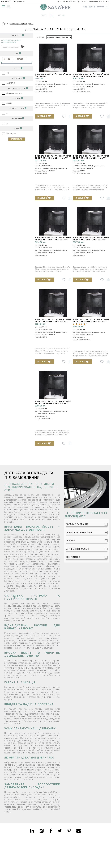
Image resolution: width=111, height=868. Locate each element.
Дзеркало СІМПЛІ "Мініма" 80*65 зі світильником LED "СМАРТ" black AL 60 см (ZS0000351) (53, 403)
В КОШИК (44, 116)
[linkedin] (32, 831)
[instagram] (42, 831)
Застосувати (17, 139)
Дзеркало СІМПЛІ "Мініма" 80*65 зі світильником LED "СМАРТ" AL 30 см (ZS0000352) (53, 240)
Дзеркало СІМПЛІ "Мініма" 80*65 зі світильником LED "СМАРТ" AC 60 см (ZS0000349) (91, 240)
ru (59, 15)
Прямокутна (11, 133)
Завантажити (93, 1)
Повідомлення (19, 1)
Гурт (79, 1)
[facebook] (51, 831)
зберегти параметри (11, 47)
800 (8, 73)
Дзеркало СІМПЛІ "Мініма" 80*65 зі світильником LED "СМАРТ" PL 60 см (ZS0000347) (53, 322)
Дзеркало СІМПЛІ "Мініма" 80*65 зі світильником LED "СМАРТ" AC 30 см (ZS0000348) (53, 158)
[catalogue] (10, 6)
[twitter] (60, 831)
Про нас (59, 1)
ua (63, 15)
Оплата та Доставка (70, 1)
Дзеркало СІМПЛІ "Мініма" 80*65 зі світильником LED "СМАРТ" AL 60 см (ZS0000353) (91, 322)
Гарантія (85, 1)
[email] (79, 831)
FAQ (100, 1)
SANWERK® (11, 83)
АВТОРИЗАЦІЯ (6, 1)
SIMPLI (9, 103)
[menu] (3, 6)
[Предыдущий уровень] (7, 24)
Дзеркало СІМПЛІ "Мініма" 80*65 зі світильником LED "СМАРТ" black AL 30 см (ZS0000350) (91, 158)
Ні (7, 123)
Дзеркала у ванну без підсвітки (21, 24)
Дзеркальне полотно (14, 93)
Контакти (106, 1)
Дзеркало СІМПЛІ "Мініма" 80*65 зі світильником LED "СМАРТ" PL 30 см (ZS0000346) (91, 76)
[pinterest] (69, 831)
